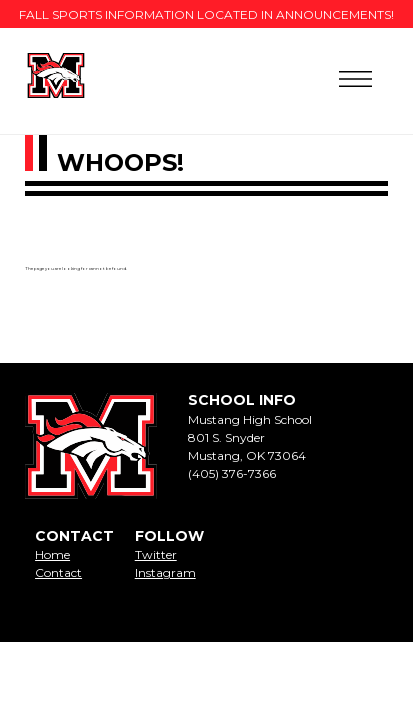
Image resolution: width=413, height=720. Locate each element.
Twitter (156, 554)
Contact (58, 572)
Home (52, 554)
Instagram (165, 572)
